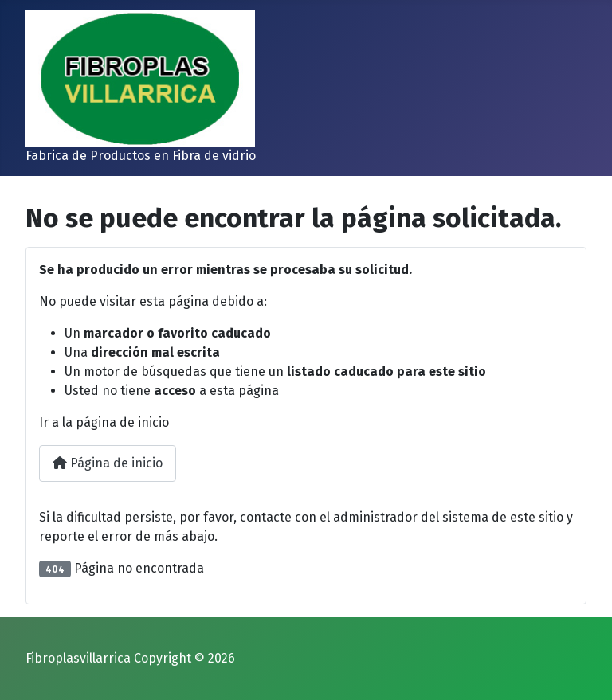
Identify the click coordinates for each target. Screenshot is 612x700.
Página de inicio (108, 463)
